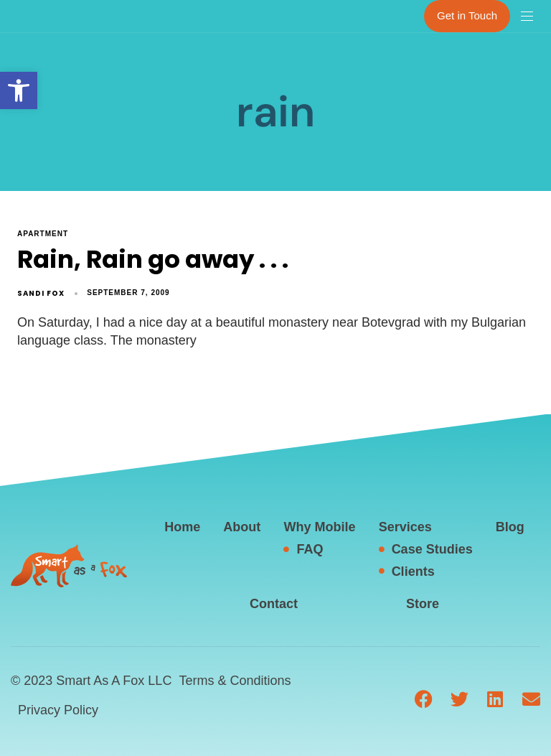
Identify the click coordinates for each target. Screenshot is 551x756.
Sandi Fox (41, 293)
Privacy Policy (58, 710)
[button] (19, 90)
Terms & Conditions (235, 681)
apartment (43, 234)
